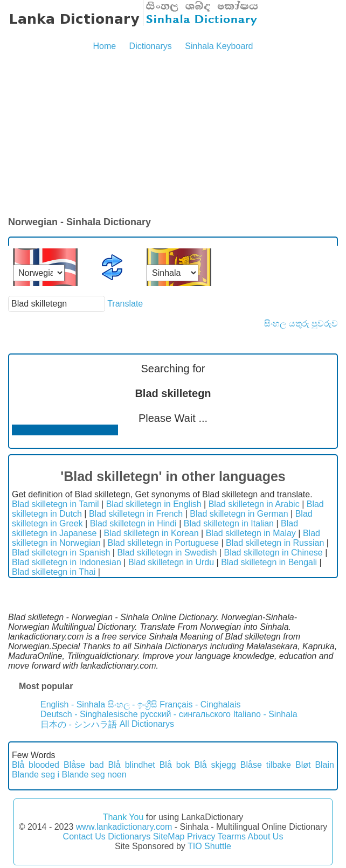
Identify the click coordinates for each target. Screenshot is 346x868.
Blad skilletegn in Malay (251, 533)
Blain (324, 765)
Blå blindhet (132, 765)
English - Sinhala (73, 704)
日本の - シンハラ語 (79, 724)
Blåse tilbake (266, 765)
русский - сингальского (185, 714)
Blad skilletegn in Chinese (273, 553)
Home (104, 46)
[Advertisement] (173, 135)
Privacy (201, 836)
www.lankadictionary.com (124, 827)
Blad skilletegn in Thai (54, 572)
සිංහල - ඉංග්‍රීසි (133, 704)
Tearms (232, 836)
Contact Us (84, 836)
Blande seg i (36, 775)
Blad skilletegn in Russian (275, 543)
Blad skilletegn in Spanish (61, 553)
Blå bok (175, 765)
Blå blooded (36, 765)
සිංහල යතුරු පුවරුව (301, 324)
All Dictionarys (147, 724)
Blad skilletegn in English (154, 504)
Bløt (303, 765)
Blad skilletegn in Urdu (171, 562)
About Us (266, 836)
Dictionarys (151, 46)
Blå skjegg (215, 765)
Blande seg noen (94, 775)
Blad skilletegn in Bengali (269, 562)
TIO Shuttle (209, 846)
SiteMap (169, 836)
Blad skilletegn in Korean (151, 533)
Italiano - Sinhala (265, 714)
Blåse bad (84, 765)
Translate (125, 304)
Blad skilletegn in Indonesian (67, 562)
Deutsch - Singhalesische (89, 714)
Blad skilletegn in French (136, 514)
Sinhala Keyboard (219, 46)
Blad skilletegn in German (239, 514)
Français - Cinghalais (200, 704)
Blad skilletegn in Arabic (254, 504)
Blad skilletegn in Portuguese (163, 543)
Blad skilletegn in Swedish (167, 553)
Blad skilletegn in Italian (229, 523)
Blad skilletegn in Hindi (133, 523)
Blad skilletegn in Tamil (56, 504)
